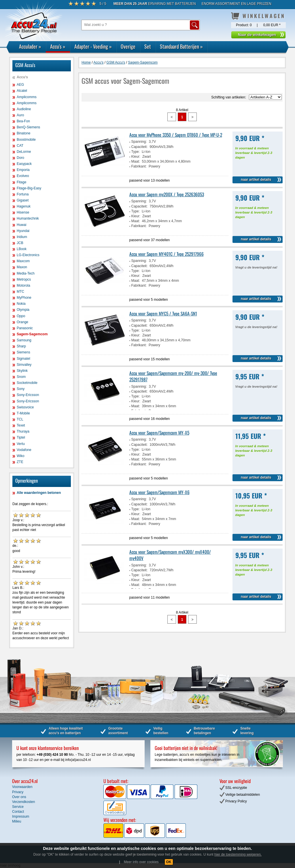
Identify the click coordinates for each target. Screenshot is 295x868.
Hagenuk (24, 206)
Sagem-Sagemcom (32, 334)
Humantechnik (28, 218)
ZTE (20, 462)
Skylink (22, 371)
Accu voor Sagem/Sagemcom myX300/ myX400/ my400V (170, 555)
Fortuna (23, 194)
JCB (20, 243)
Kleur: (136, 157)
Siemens (23, 352)
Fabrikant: (139, 166)
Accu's (58, 46)
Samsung (24, 340)
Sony (21, 389)
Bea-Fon (23, 121)
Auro (20, 115)
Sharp (21, 346)
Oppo (21, 316)
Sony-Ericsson (28, 395)
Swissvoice (25, 407)
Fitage (21, 182)
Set (148, 46)
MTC (20, 292)
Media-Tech (26, 273)
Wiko (21, 456)
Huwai (21, 225)
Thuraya (23, 431)
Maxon (22, 267)
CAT (20, 146)
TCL (20, 419)
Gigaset (23, 200)
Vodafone (24, 450)
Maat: (136, 161)
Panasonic (25, 328)
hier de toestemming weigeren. (238, 854)
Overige (128, 46)
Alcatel (22, 91)
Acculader (30, 46)
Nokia (21, 304)
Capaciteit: (140, 147)
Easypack (24, 164)
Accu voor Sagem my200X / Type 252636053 (167, 194)
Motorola (23, 285)
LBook (22, 249)
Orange (22, 322)
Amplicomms (27, 97)
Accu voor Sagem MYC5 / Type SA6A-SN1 (163, 313)
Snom (21, 377)
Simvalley (24, 365)
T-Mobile (23, 413)
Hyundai (23, 231)
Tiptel (21, 437)
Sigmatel (23, 359)
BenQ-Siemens (28, 127)
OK (169, 862)
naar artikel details (256, 180)
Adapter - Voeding (93, 46)
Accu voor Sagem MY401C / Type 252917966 (167, 254)
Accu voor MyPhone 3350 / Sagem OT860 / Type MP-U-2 (176, 135)
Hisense (23, 212)
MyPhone (24, 298)
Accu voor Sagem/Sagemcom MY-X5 (159, 433)
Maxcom (23, 261)
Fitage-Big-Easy (29, 188)
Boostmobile (26, 140)
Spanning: (139, 142)
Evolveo (23, 176)
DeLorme (24, 152)
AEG (20, 85)
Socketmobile (27, 383)
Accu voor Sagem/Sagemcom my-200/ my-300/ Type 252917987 (173, 376)
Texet (21, 425)
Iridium (22, 237)
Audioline (24, 109)
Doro (20, 158)
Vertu (21, 444)
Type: (136, 152)
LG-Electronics (28, 255)
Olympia (23, 310)
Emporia (23, 170)
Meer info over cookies (141, 862)
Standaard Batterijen (181, 46)
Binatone (23, 133)
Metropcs (24, 279)
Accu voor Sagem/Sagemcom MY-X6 (159, 492)
